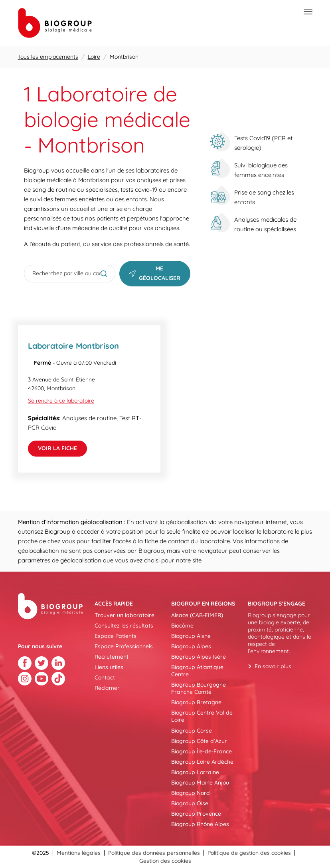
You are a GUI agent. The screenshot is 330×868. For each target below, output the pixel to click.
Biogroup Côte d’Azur (199, 741)
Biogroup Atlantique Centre (197, 671)
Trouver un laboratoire (124, 615)
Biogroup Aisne (191, 636)
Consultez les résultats (124, 626)
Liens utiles (109, 667)
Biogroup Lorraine (195, 772)
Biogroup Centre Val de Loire (202, 716)
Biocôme (182, 626)
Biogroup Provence (196, 814)
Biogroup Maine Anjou (200, 783)
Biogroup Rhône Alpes (200, 824)
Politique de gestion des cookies (249, 853)
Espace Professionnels (124, 646)
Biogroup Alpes (191, 646)
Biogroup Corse (192, 731)
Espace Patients (116, 636)
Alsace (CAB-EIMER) (197, 615)
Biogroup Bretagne (196, 702)
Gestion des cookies (165, 861)
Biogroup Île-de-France (202, 751)
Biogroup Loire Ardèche (202, 762)
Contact (105, 677)
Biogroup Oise (190, 803)
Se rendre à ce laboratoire (61, 401)
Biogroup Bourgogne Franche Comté (199, 688)
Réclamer (107, 688)
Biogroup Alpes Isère (199, 657)
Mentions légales (79, 853)
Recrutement (112, 657)
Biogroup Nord (191, 793)
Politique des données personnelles (154, 853)
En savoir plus (273, 666)
